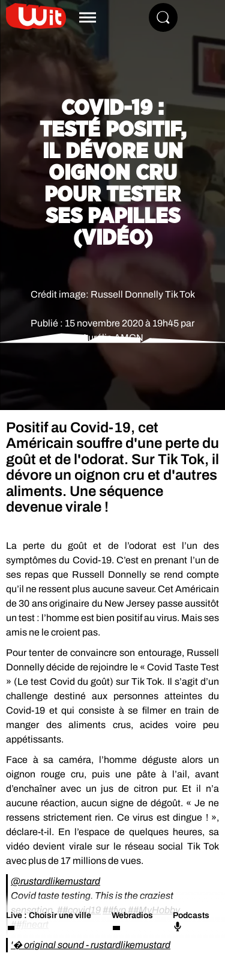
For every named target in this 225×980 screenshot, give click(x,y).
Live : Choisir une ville (49, 915)
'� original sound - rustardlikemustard (91, 945)
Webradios (132, 915)
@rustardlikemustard (55, 881)
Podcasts (191, 921)
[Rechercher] (163, 17)
